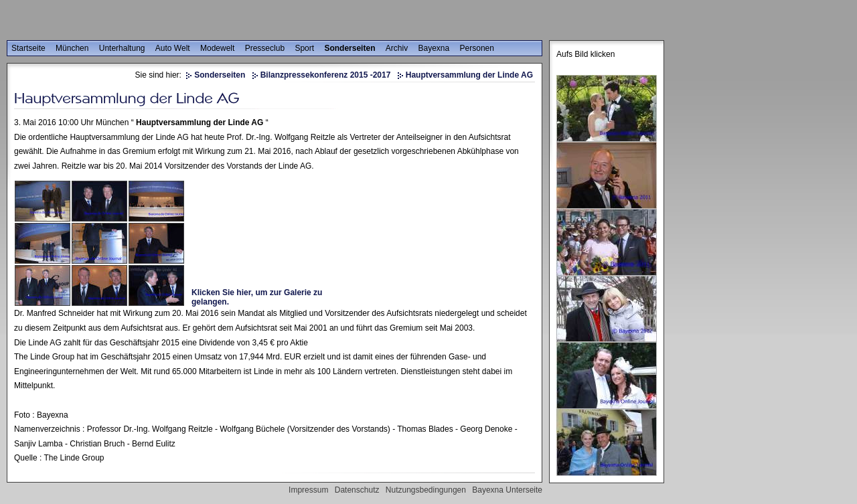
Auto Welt (173, 48)
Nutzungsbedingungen (426, 490)
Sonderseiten (349, 48)
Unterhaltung (122, 48)
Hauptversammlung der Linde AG (469, 75)
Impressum (308, 490)
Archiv (397, 48)
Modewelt (217, 48)
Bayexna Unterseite (507, 490)
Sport (304, 48)
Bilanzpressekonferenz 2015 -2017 (326, 75)
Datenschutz (357, 490)
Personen (477, 48)
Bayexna (434, 48)
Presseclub (265, 48)
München (72, 48)
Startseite (28, 48)
